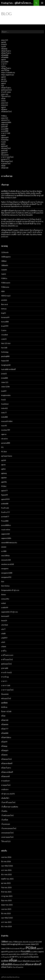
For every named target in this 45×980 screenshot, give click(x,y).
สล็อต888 (5, 55)
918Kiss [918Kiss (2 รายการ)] (11, 942)
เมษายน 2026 (6, 857)
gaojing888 (5, 356)
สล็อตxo (4, 109)
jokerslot (4, 105)
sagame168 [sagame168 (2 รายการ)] (5, 954)
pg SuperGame (7, 456)
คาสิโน (4, 651)
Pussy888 (5, 521)
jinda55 (4, 44)
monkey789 (6, 430)
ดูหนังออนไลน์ (6, 90)
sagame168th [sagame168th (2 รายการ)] (12, 954)
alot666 (4, 300)
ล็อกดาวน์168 (6, 711)
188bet (4, 261)
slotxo (3, 66)
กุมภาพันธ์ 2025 (7, 918)
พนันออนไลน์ (6, 698)
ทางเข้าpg (5, 677)
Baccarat (4, 304)
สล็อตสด (4, 755)
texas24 (4, 620)
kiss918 (4, 81)
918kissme (5, 287)
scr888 (4, 551)
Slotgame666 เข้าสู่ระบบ (10, 590)
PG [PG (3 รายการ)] (21, 948)
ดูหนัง (3, 144)
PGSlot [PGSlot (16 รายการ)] (31, 948)
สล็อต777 (5, 729)
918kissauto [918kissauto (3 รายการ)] (18, 942)
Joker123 (5, 382)
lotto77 (4, 413)
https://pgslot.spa (8, 75)
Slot (3, 581)
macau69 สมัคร (7, 421)
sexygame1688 (7, 573)
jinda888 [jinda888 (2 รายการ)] (28, 944)
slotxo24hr (5, 599)
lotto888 (4, 417)
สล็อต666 (5, 724)
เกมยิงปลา (5, 789)
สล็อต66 (4, 49)
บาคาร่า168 (6, 133)
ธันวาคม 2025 (6, 874)
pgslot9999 (5, 499)
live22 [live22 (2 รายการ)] (12, 949)
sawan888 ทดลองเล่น (9, 543)
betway (4, 309)
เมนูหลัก (42, 3)
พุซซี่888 (4, 703)
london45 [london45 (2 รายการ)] (17, 949)
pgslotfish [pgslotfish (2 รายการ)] (11, 952)
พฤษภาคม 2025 (7, 905)
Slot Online (5, 586)
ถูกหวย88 (5, 668)
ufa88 (3, 633)
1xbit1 (4, 274)
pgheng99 (5, 137)
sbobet (4, 547)
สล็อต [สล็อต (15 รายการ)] (13, 960)
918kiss (4, 116)
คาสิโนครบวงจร (7, 655)
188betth (5, 265)
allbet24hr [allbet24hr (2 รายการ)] (26, 942)
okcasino (4, 439)
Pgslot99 (4, 495)
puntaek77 (5, 517)
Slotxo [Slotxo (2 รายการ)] (18, 954)
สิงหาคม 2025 (6, 892)
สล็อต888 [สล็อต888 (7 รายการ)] (7, 964)
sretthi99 (5, 607)
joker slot (5, 94)
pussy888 (5, 62)
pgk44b (4, 482)
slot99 (4, 46)
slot (3, 85)
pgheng (4, 473)
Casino (4, 330)
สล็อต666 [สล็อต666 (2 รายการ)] (33, 961)
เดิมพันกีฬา (5, 798)
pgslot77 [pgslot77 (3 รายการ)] (40, 948)
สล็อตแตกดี (5, 776)
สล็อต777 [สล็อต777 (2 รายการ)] (38, 961)
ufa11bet (5, 625)
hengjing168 (6, 365)
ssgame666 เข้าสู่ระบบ (9, 612)
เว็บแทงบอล (6, 824)
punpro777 (5, 159)
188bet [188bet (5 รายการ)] (5, 942)
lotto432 (4, 408)
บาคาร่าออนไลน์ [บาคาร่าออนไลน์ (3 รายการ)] (24, 957)
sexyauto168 (6, 560)
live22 (3, 142)
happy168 (5, 361)
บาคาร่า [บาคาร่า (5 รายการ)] (14, 957)
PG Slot (4, 452)
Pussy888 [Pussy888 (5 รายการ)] (25, 951)
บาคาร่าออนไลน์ (7, 157)
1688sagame (6, 257)
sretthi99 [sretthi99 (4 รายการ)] (24, 954)
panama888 (6, 443)
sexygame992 (6, 577)
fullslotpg (5, 140)
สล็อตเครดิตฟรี (7, 763)
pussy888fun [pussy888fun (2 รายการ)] (34, 952)
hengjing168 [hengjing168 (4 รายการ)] (15, 944)
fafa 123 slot (6, 343)
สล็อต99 (4, 742)
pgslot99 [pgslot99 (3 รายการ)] (4, 952)
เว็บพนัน (4, 811)
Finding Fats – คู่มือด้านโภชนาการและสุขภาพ (17, 3)
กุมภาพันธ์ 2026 (7, 866)
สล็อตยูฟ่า (5, 750)
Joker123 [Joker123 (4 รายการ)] (35, 944)
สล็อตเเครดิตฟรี (7, 772)
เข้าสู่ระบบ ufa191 (8, 794)
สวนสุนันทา (6, 781)
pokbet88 (5, 504)
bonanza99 (5, 317)
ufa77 (3, 629)
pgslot (3, 59)
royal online (6, 530)
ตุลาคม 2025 (6, 883)
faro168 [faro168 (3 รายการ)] (39, 942)
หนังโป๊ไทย (5, 70)
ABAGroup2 (6, 296)
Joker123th (5, 387)
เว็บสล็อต (5, 820)
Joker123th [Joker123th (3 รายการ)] (5, 948)
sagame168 (5, 534)
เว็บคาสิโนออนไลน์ (8, 802)
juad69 (4, 391)
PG (2, 447)
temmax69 (5, 616)
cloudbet (4, 335)
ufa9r (3, 642)
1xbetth (4, 270)
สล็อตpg (4, 746)
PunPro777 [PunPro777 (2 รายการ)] (17, 952)
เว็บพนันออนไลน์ (7, 815)
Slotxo (4, 594)
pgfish (3, 469)
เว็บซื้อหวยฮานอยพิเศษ (10, 807)
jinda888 (4, 378)
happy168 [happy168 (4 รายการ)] (5, 944)
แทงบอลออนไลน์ (7, 833)
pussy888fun (6, 525)
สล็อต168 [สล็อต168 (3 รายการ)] (26, 961)
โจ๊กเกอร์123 (6, 96)
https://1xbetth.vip (8, 72)
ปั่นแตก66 (5, 155)
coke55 (4, 339)
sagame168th (6, 122)
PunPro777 (6, 512)
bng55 (4, 313)
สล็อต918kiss (6, 737)
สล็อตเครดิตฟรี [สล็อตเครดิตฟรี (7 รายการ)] (33, 964)
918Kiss (4, 278)
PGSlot (4, 486)
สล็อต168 (5, 168)
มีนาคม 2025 (6, 913)
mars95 (4, 426)
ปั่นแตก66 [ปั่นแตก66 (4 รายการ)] (34, 957)
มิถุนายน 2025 (6, 900)
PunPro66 (5, 508)
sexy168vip (5, 556)
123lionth (5, 252)
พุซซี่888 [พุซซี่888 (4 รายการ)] (5, 961)
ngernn (4, 434)
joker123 (5, 40)
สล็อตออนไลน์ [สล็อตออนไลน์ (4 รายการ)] (18, 964)
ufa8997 (4, 638)
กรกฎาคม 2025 (7, 896)
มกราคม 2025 (6, 922)
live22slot (5, 404)
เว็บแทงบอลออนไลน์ (9, 828)
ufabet (4, 646)
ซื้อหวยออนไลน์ (7, 161)
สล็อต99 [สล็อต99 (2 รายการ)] (20, 961)
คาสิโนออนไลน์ (7, 659)
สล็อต (3, 98)
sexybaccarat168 (7, 564)
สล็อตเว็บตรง (6, 51)
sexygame (5, 568)
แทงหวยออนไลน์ (7, 837)
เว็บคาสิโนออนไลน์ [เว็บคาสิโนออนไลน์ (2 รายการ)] (18, 967)
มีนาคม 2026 (6, 861)
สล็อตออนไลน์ (6, 111)
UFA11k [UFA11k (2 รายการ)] (31, 954)
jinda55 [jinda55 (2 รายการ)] (23, 944)
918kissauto (6, 283)
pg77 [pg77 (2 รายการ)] (24, 949)
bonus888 (5, 322)
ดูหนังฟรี (4, 127)
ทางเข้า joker (6, 92)
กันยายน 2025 (6, 887)
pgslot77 (4, 153)
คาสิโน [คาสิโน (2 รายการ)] (36, 954)
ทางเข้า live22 (6, 672)
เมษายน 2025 (6, 909)
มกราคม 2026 (6, 870)
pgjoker (4, 478)
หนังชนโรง (5, 120)
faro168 (4, 348)
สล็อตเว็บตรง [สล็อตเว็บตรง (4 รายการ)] (7, 967)
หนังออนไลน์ (6, 148)
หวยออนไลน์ (6, 163)
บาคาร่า (4, 64)
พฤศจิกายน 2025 (7, 879)
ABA (3, 291)
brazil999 (5, 326)
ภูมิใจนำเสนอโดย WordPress (10, 977)
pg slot (4, 79)
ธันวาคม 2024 (6, 926)
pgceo (3, 465)
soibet (3, 603)
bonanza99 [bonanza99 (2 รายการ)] (32, 942)
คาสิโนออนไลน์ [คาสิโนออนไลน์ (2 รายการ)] (5, 957)
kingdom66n (6, 395)
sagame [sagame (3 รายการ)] (41, 952)
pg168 (4, 42)
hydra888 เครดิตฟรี (8, 369)
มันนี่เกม (4, 707)
